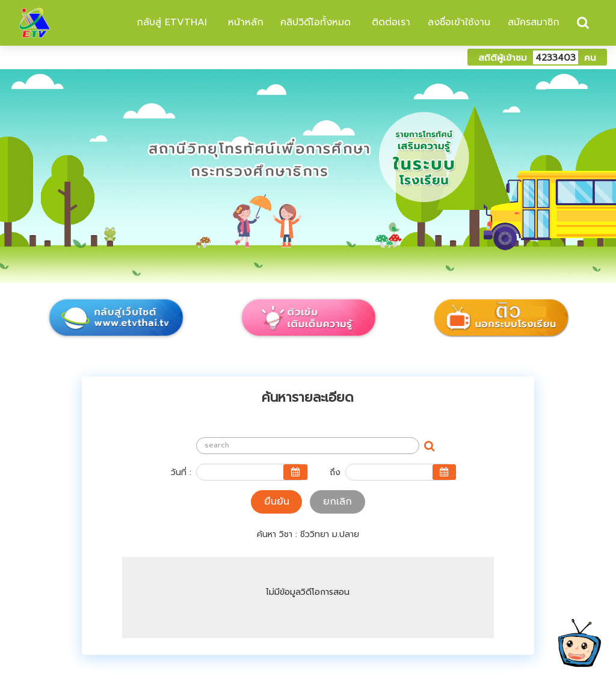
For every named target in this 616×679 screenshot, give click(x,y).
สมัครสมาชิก (534, 22)
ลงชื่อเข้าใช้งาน (459, 22)
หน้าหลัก (244, 22)
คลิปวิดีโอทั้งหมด (316, 22)
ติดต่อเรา (389, 22)
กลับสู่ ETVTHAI (170, 22)
